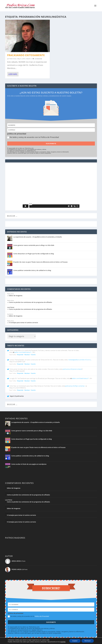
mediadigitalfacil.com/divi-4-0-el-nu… (80, 360)
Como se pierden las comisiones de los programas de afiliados (30, 302)
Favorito (33, 355)
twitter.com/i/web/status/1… (23, 352)
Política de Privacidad (50, 137)
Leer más (13, 74)
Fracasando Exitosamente (26, 55)
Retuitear (27, 355)
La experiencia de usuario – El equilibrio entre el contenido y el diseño (38, 237)
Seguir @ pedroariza (15, 396)
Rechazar (88, 641)
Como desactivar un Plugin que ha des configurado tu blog (34, 254)
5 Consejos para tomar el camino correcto (23, 323)
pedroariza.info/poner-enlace (72, 369)
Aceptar (75, 641)
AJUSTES (63, 642)
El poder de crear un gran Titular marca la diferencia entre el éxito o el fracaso (40, 262)
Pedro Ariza (13, 59)
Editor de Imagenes (16, 296)
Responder (20, 355)
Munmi (28, 59)
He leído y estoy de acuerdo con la (33, 137)
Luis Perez (11, 307)
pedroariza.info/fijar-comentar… (75, 386)
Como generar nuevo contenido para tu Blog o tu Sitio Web (34, 245)
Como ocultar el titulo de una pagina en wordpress (29, 464)
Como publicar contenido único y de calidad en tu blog (32, 270)
